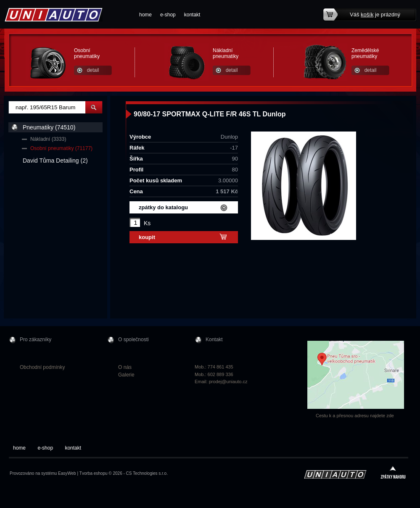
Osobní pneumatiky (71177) (61, 148)
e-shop (168, 15)
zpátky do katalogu (163, 207)
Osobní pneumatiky (87, 53)
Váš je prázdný (375, 14)
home (145, 15)
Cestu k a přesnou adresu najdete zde (355, 416)
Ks (147, 223)
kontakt (192, 15)
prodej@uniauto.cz (228, 382)
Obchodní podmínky (42, 367)
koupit (147, 237)
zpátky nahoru (393, 473)
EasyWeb (67, 473)
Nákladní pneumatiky (226, 53)
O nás (125, 367)
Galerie (126, 375)
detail (93, 70)
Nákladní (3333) (48, 139)
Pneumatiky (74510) (49, 127)
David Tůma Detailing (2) (55, 161)
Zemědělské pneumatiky (365, 53)
